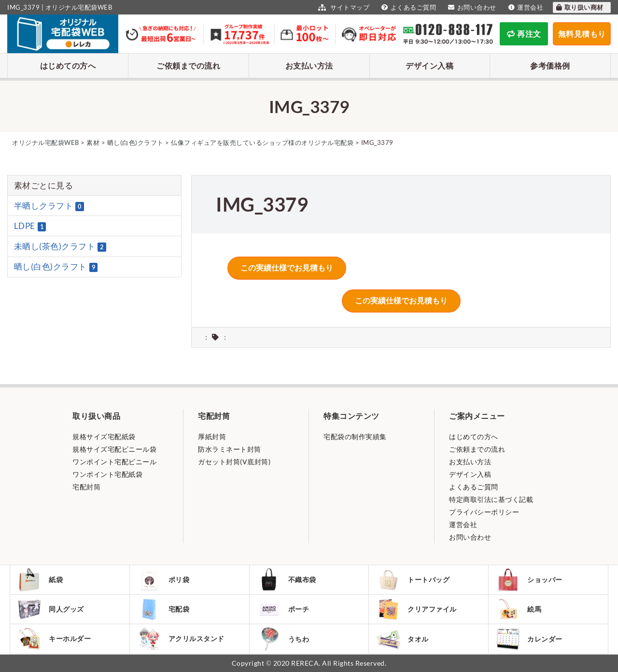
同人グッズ (51, 609)
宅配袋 (163, 609)
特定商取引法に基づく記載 (491, 499)
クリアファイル (416, 609)
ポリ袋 (163, 580)
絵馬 (519, 609)
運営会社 (525, 7)
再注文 (524, 34)
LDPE (30, 226)
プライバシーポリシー (484, 512)
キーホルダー (54, 639)
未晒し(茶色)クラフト (60, 246)
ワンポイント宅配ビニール (114, 462)
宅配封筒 (86, 487)
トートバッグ (413, 580)
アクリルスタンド (181, 639)
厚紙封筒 (212, 436)
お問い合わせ (471, 7)
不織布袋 (287, 580)
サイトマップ (343, 7)
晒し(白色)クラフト (56, 267)
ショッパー (529, 580)
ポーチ (283, 609)
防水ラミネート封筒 (230, 449)
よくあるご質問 (407, 7)
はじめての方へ (68, 65)
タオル (402, 639)
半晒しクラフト (49, 206)
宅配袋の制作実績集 (355, 436)
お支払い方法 (309, 65)
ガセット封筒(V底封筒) (234, 462)
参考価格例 (550, 65)
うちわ (283, 639)
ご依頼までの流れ (188, 65)
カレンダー (529, 639)
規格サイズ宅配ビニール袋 (114, 449)
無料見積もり (582, 34)
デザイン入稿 (429, 65)
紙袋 (40, 580)
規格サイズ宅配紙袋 (104, 436)
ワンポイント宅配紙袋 (107, 474)
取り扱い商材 (579, 7)
